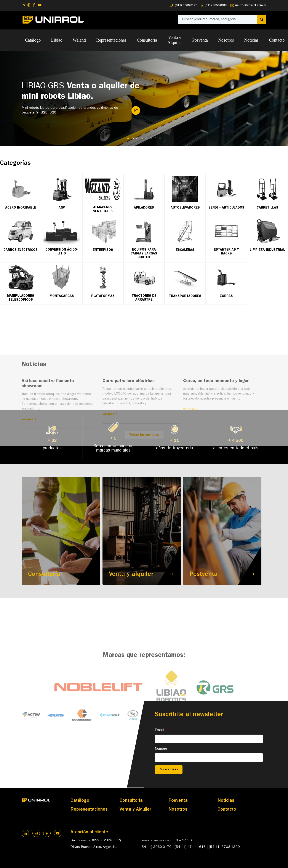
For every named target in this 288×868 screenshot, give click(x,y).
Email (161, 730)
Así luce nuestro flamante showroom (48, 436)
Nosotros (226, 40)
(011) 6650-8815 (214, 6)
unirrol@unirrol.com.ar (248, 6)
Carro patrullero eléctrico (128, 433)
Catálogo (33, 40)
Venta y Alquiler (175, 40)
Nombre (163, 749)
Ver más (29, 471)
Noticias (251, 40)
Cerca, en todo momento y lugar (216, 433)
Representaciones (111, 40)
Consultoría (147, 40)
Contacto (227, 810)
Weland (79, 40)
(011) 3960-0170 (184, 6)
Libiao (57, 40)
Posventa (200, 40)
